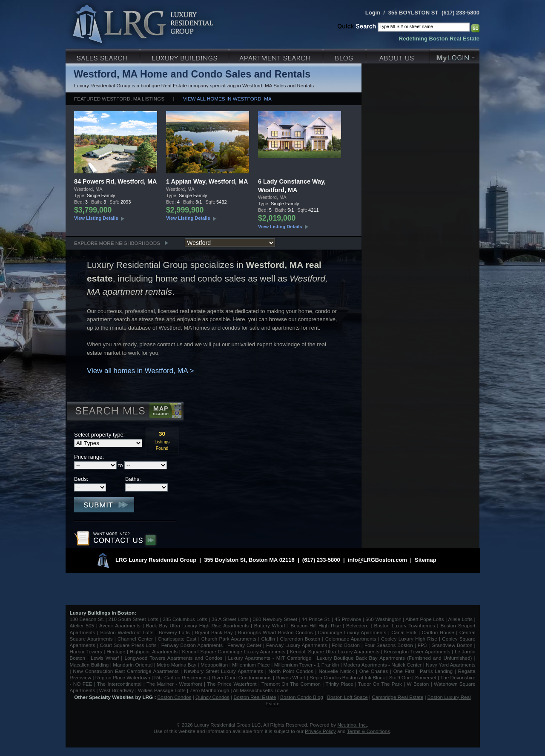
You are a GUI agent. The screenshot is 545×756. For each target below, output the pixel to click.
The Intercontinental (119, 684)
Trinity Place (340, 684)
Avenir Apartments (120, 625)
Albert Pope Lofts (425, 619)
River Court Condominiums (241, 677)
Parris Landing (436, 671)
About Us (399, 55)
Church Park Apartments (229, 639)
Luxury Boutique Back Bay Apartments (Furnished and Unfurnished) (394, 658)
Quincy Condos (212, 697)
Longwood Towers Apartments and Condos (173, 658)
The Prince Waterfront (232, 684)
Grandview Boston (452, 645)
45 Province (348, 619)
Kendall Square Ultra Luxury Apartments (335, 651)
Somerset (426, 677)
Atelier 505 (83, 625)
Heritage (116, 651)
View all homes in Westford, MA (227, 99)
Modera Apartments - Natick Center (382, 665)
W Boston (419, 684)
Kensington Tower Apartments (417, 651)
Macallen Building (89, 665)
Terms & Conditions (369, 731)
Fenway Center (244, 645)
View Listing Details (96, 218)
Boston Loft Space (347, 697)
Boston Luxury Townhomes (404, 625)
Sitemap (426, 560)
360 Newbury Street (275, 619)
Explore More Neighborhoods (117, 243)
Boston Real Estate (255, 697)
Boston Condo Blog (302, 697)
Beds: (81, 479)
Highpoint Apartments (155, 651)
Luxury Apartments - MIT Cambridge (270, 658)
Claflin (269, 639)
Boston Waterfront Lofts (127, 632)
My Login (455, 55)
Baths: (133, 479)
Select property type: (99, 435)
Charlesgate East (177, 639)
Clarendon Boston (300, 639)
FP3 (423, 645)
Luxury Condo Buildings (185, 55)
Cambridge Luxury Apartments (352, 632)
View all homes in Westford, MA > (140, 371)
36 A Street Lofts (230, 619)
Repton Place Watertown (123, 677)
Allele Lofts (460, 619)
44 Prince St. (316, 619)
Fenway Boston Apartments (192, 645)
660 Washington (383, 619)
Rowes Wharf (290, 677)
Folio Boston (346, 645)
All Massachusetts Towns (261, 690)
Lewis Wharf (105, 658)
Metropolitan (215, 665)
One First (404, 671)
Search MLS (125, 412)
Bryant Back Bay (214, 632)
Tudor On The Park (380, 684)
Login (373, 13)
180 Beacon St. (87, 619)
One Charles (374, 671)
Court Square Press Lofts (128, 645)
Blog (346, 55)
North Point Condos (291, 671)
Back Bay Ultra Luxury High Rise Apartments (197, 625)
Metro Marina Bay (176, 665)
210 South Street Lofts (133, 619)
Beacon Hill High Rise (316, 625)
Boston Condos (175, 697)
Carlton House (438, 632)
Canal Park (404, 632)
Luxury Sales (103, 55)
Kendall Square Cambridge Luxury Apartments (234, 651)
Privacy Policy (320, 731)
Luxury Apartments (277, 55)
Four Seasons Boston (390, 645)
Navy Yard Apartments (450, 665)
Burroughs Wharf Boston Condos (275, 632)
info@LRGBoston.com (377, 560)
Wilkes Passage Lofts (162, 690)
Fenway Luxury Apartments (297, 645)
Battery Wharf (270, 625)
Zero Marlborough (209, 690)
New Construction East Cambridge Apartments (126, 671)
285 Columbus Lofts (185, 619)
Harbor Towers (86, 651)
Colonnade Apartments (351, 639)
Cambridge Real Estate (397, 697)
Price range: (89, 457)
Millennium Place (251, 665)
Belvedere (357, 625)
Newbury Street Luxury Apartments (224, 671)
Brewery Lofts (174, 632)
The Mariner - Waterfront (174, 684)
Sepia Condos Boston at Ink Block (347, 677)
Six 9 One (400, 677)
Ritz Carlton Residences (181, 677)
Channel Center (135, 639)
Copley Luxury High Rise (409, 639)
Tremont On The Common (291, 684)
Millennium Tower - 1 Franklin (307, 665)
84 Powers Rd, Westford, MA (115, 181)
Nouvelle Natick (336, 671)
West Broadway (117, 690)
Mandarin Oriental (133, 665)
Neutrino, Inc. (352, 725)
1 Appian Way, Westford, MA (207, 181)
